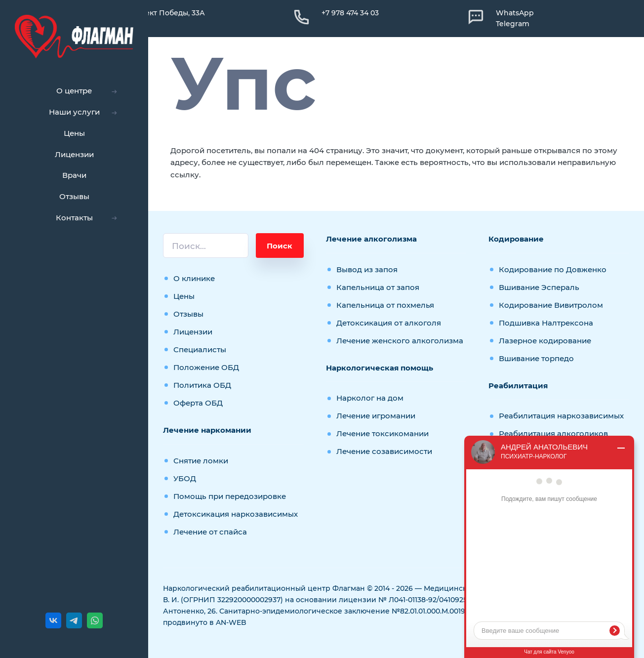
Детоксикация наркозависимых (236, 514)
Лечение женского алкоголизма (400, 341)
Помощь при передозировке (230, 496)
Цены (184, 296)
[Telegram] (74, 620)
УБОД (185, 478)
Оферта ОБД (198, 403)
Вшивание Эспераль (539, 287)
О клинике (194, 278)
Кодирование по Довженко (553, 269)
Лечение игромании (376, 416)
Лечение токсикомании (382, 433)
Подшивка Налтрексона (546, 323)
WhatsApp (515, 13)
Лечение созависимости (384, 451)
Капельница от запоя (378, 287)
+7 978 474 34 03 (350, 13)
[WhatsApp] (95, 620)
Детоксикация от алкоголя (389, 323)
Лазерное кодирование (545, 341)
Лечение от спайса (210, 532)
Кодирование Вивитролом (551, 305)
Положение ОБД (206, 367)
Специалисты (200, 350)
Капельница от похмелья (385, 305)
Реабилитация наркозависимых (561, 416)
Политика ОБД (202, 385)
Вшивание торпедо (536, 358)
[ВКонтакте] (53, 620)
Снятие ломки (201, 461)
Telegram (513, 24)
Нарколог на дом (370, 398)
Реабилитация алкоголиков (553, 433)
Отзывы (188, 314)
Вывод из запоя (367, 269)
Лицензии (193, 332)
